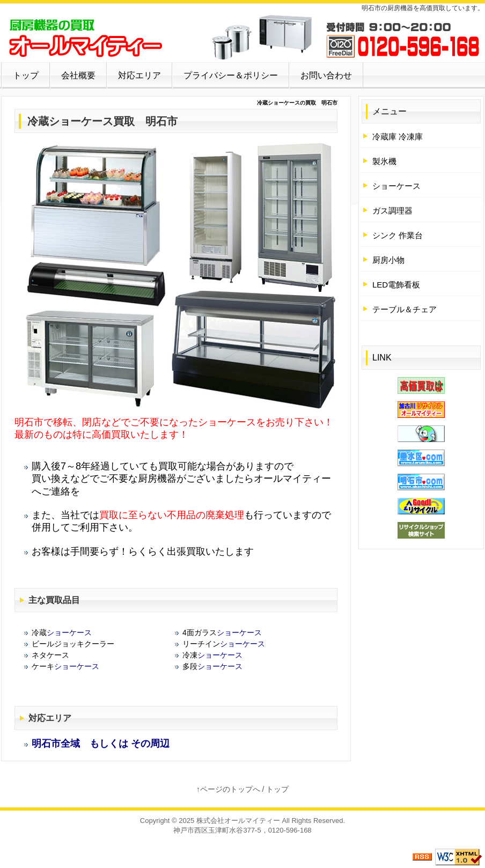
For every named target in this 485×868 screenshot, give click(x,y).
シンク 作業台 (398, 235)
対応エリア (139, 75)
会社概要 (78, 75)
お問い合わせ (326, 75)
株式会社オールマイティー (238, 821)
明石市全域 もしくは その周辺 (101, 744)
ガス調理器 (392, 211)
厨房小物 (388, 260)
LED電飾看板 (396, 285)
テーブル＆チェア (405, 309)
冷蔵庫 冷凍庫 (398, 137)
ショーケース (81, 121)
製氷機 (384, 161)
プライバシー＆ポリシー (231, 75)
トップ (26, 75)
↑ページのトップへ (228, 789)
